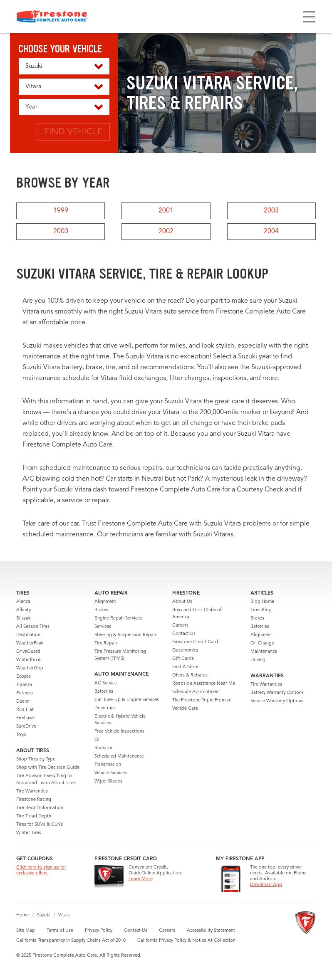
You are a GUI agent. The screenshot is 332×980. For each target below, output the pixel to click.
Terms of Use (60, 931)
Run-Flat (25, 710)
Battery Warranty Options (277, 693)
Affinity (24, 610)
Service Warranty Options (277, 701)
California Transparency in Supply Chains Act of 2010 (71, 941)
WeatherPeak (30, 643)
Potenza (25, 693)
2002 (166, 232)
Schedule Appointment (196, 692)
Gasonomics (185, 650)
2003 (271, 211)
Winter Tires (29, 833)
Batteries (104, 692)
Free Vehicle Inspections (119, 732)
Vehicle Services (111, 773)
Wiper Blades (108, 781)
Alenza (23, 602)
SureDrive (26, 727)
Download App (266, 885)
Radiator (104, 748)
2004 (271, 232)
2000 (61, 232)
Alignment (105, 602)
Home (22, 915)
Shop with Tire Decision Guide (48, 768)
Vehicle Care (185, 709)
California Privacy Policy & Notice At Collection (186, 941)
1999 (61, 211)
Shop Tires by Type (36, 759)
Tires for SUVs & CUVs (40, 825)
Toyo (21, 735)
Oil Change (262, 643)
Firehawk (25, 718)
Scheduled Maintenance (119, 757)
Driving (258, 660)
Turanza (24, 685)
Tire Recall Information (40, 808)
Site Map (26, 931)
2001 (166, 211)
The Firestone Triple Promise (202, 700)
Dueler (23, 702)
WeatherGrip (30, 668)
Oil (98, 740)
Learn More (141, 879)
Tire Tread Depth (34, 816)
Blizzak (23, 618)
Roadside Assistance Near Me (204, 684)
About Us (182, 602)
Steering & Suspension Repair (125, 635)
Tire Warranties (32, 791)
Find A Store (185, 667)
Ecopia (24, 677)
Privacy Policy (99, 931)
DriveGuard (28, 652)
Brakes (101, 610)
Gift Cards (183, 659)
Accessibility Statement (211, 931)
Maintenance (264, 652)
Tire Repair (106, 643)
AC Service (106, 683)
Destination (28, 635)
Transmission (108, 765)
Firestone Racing (34, 800)
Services (103, 627)
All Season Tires (33, 627)
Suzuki (43, 915)
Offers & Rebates (190, 675)
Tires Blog (261, 610)
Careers (180, 626)
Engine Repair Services (118, 618)
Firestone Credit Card (195, 642)
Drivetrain (105, 708)
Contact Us (184, 634)
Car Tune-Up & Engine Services (127, 700)
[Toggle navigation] (309, 17)
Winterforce (28, 660)
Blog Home (262, 602)
